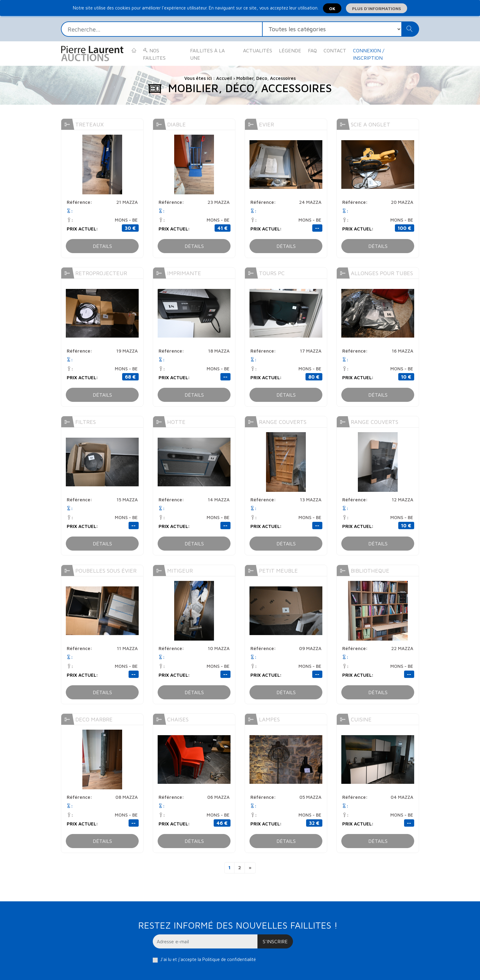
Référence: (79, 202)
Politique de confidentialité (229, 959)
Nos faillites (154, 54)
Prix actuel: (82, 229)
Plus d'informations (377, 8)
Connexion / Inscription (369, 54)
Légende (290, 50)
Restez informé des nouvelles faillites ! (238, 925)
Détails (102, 246)
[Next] (250, 868)
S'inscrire (275, 941)
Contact (335, 50)
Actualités (258, 50)
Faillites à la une (207, 54)
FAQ (312, 50)
